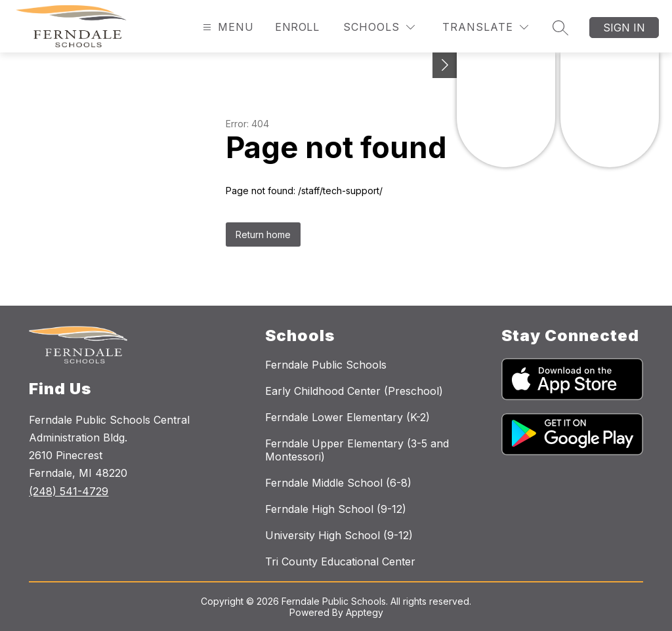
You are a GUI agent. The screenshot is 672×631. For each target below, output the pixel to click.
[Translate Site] (485, 27)
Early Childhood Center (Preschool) (354, 391)
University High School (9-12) (339, 535)
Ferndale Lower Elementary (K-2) (347, 417)
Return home (263, 234)
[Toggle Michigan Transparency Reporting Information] (445, 65)
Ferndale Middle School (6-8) (338, 483)
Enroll (297, 27)
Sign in (624, 28)
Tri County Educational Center (340, 561)
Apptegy (365, 612)
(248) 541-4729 (69, 491)
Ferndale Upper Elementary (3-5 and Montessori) (357, 450)
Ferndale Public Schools (326, 365)
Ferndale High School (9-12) (336, 509)
